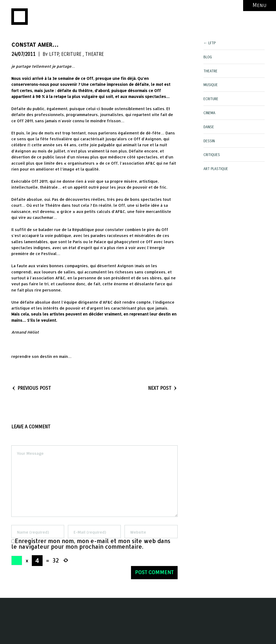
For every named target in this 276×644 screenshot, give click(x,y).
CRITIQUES (212, 155)
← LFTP (210, 43)
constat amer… (35, 45)
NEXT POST (163, 388)
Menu (260, 5)
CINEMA (209, 113)
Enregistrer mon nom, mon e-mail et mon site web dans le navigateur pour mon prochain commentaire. (91, 544)
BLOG (208, 57)
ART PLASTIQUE (216, 169)
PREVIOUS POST (31, 388)
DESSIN (209, 141)
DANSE (209, 127)
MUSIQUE (211, 85)
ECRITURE (71, 54)
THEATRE (94, 54)
